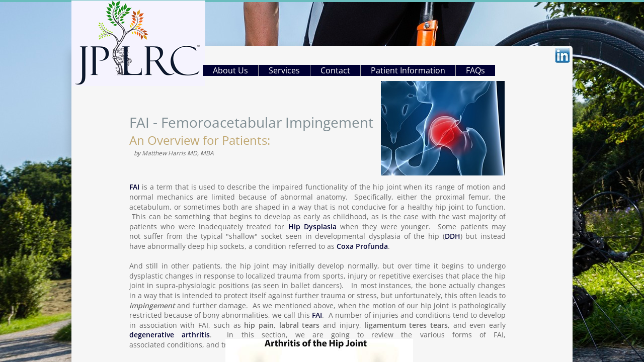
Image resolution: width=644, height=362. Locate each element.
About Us (230, 70)
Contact (335, 70)
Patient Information (408, 70)
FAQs (475, 70)
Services (284, 70)
